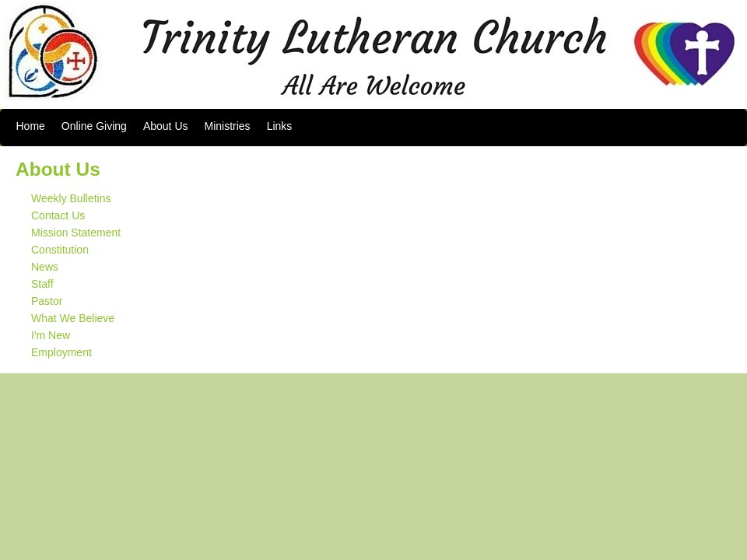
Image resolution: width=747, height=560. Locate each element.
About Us (166, 126)
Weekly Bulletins (71, 198)
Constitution (60, 250)
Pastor (47, 301)
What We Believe (73, 318)
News (45, 267)
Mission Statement (76, 233)
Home (31, 126)
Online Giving (94, 126)
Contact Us (58, 215)
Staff (42, 284)
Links (280, 126)
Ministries (228, 126)
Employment (61, 352)
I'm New (51, 335)
